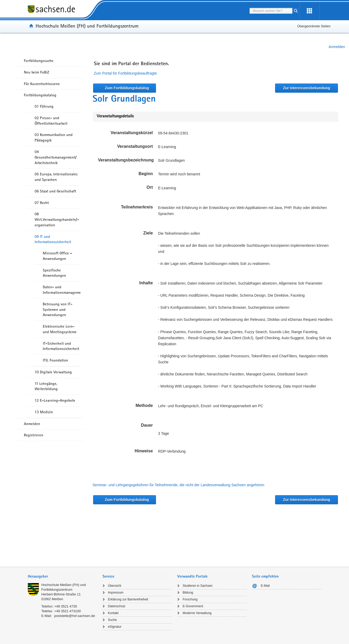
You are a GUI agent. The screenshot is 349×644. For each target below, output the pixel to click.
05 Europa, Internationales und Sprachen (56, 177)
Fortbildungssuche (39, 61)
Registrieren (34, 435)
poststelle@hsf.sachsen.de (75, 616)
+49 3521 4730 (66, 606)
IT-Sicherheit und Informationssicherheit (61, 346)
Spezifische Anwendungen (54, 273)
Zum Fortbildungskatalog (127, 88)
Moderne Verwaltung (197, 613)
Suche (112, 620)
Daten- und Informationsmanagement (62, 290)
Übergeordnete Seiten (314, 26)
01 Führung (44, 106)
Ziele (148, 233)
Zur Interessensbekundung (307, 88)
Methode (144, 405)
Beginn (146, 174)
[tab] (63, 577)
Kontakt (113, 613)
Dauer (147, 425)
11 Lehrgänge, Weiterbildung (46, 386)
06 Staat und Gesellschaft (55, 191)
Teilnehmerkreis (137, 207)
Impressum (116, 593)
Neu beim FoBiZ (37, 72)
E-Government (193, 606)
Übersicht (115, 586)
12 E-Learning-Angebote (55, 400)
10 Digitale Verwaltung (53, 372)
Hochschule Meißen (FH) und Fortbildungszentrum (87, 26)
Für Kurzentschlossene (42, 84)
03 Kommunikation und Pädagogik (54, 137)
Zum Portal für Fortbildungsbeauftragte (125, 73)
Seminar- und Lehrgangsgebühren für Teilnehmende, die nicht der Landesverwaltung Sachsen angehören (178, 485)
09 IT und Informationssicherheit (53, 239)
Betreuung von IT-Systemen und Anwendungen (58, 310)
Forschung (190, 599)
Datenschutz (117, 606)
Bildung (188, 593)
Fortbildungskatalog (40, 95)
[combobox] (271, 11)
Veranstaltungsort (135, 146)
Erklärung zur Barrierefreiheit (128, 599)
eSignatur (115, 627)
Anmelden (337, 47)
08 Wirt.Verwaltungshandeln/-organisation (57, 219)
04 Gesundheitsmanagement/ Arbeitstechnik (56, 157)
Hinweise (144, 451)
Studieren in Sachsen (198, 586)
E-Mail (265, 586)
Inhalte (146, 283)
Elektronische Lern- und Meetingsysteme (60, 329)
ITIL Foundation (55, 360)
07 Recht (42, 203)
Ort (150, 187)
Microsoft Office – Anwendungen (57, 256)
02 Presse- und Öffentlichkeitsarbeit (51, 121)
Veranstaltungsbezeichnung (126, 160)
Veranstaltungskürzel (132, 133)
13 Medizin (44, 412)
